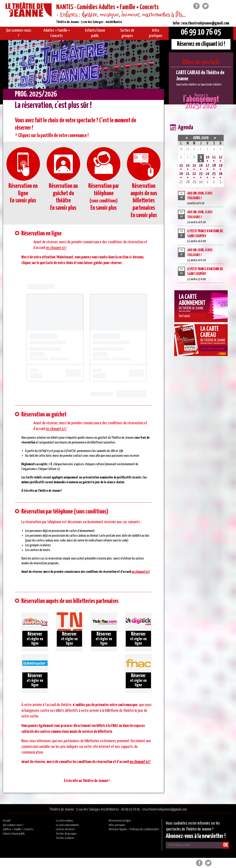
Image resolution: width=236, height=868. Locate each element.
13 (181, 165)
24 (207, 174)
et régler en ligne (35, 638)
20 (181, 174)
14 (188, 165)
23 (201, 174)
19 (221, 165)
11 (214, 157)
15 (194, 165)
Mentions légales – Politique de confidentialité (134, 829)
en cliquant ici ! (56, 248)
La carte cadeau (64, 821)
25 (214, 174)
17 (207, 165)
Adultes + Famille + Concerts (18, 829)
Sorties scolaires (65, 838)
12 (221, 157)
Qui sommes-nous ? (13, 825)
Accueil (6, 821)
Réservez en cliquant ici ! (201, 44)
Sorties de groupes (66, 834)
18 (214, 165)
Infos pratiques (117, 825)
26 (221, 174)
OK (226, 845)
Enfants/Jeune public (14, 834)
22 (194, 174)
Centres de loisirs (65, 829)
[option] (201, 78)
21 (188, 174)
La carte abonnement (67, 825)
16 (201, 165)
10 (207, 157)
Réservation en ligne (120, 821)
